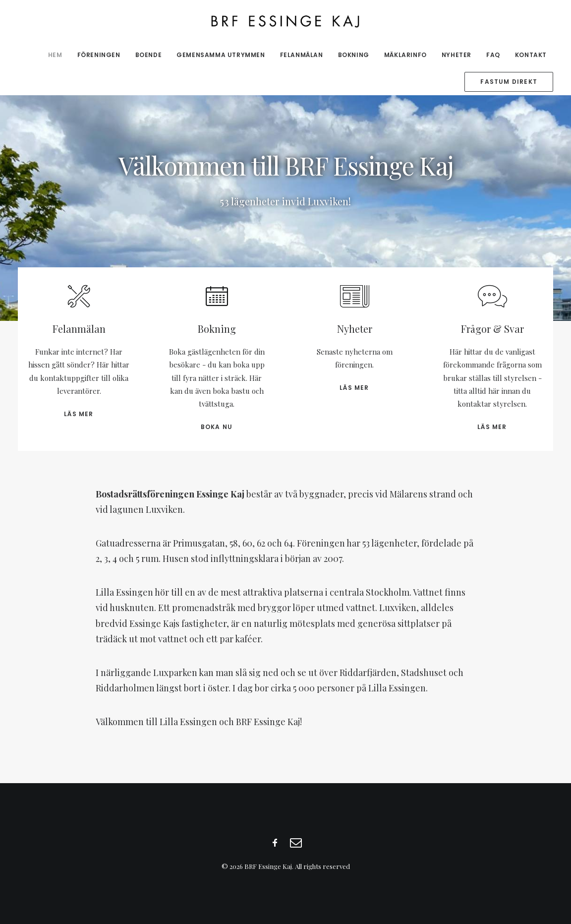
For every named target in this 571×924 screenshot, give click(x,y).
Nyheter (457, 55)
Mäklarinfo (405, 55)
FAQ (493, 55)
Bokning (354, 55)
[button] (79, 303)
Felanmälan (302, 55)
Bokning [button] (217, 329)
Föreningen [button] (99, 55)
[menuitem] (58, 55)
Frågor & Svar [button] (492, 329)
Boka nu (217, 427)
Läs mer (79, 414)
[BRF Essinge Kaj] (286, 21)
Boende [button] (149, 55)
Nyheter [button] (355, 329)
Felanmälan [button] (79, 329)
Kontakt (531, 55)
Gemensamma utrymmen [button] (221, 55)
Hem (55, 55)
